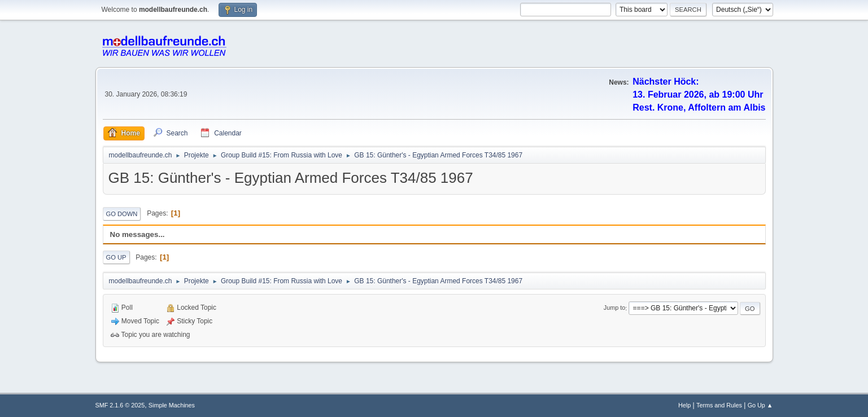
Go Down (122, 214)
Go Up (116, 257)
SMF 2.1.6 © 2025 (120, 405)
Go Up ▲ (760, 405)
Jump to (614, 308)
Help (684, 405)
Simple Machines (172, 405)
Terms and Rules (719, 405)
